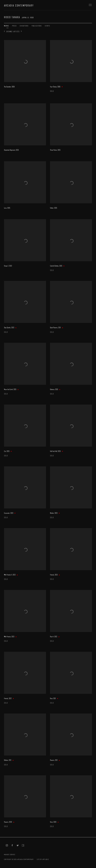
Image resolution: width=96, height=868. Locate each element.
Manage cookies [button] (10, 854)
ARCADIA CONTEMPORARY (19, 5)
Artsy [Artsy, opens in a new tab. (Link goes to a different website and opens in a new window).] (23, 846)
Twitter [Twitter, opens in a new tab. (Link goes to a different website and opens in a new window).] (18, 846)
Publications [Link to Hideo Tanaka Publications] (37, 26)
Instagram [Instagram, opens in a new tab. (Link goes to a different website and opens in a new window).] (7, 846)
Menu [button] (90, 5)
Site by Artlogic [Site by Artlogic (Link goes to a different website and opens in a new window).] (43, 859)
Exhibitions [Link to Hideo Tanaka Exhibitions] (24, 26)
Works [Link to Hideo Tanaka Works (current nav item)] (6, 26)
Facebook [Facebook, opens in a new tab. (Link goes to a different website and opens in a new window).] (12, 846)
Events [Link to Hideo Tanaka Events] (47, 26)
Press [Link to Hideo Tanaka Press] (14, 26)
